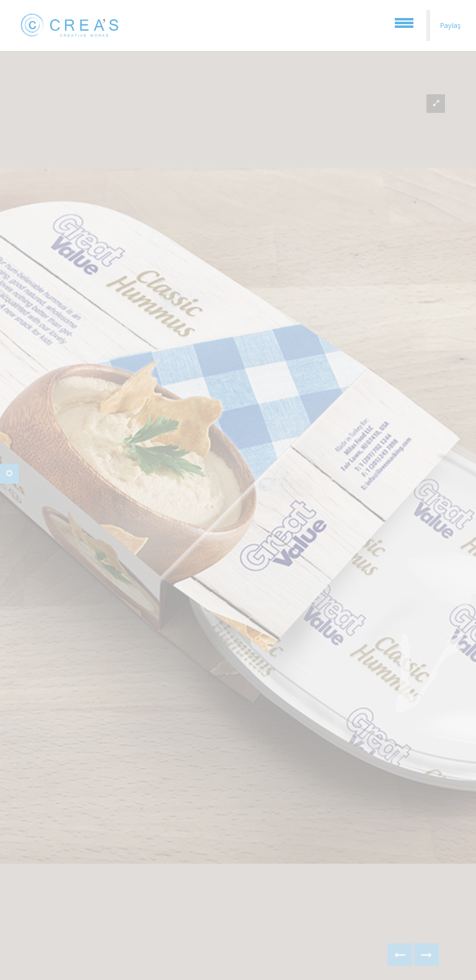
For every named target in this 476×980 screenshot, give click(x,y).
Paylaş (450, 25)
